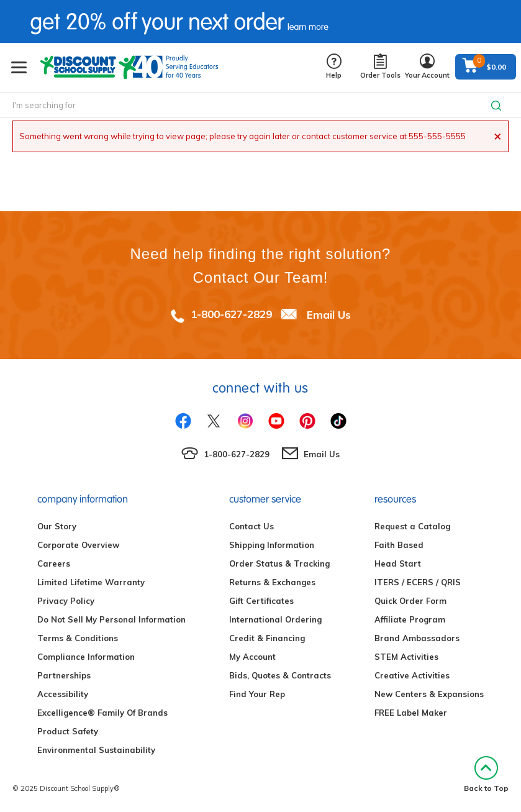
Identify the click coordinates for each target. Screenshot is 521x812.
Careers (54, 563)
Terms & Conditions (78, 638)
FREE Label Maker (411, 713)
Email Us (329, 314)
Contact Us (251, 526)
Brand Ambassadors (417, 638)
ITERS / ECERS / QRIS (418, 582)
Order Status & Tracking (279, 563)
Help (334, 67)
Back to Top (486, 774)
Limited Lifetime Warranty (91, 582)
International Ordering (275, 619)
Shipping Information (272, 545)
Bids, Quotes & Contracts (280, 675)
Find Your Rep (257, 694)
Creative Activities (412, 675)
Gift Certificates (261, 601)
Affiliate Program (410, 619)
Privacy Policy (66, 601)
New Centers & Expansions (429, 694)
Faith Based (399, 545)
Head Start (398, 563)
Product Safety (68, 731)
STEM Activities (406, 657)
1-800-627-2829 (231, 314)
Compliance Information (86, 657)
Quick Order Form (410, 601)
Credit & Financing (267, 638)
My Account (252, 657)
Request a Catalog (412, 526)
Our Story (57, 526)
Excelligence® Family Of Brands (102, 713)
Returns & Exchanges (272, 582)
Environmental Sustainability (96, 750)
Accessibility (63, 694)
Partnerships (64, 675)
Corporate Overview (78, 545)
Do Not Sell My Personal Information (111, 619)
